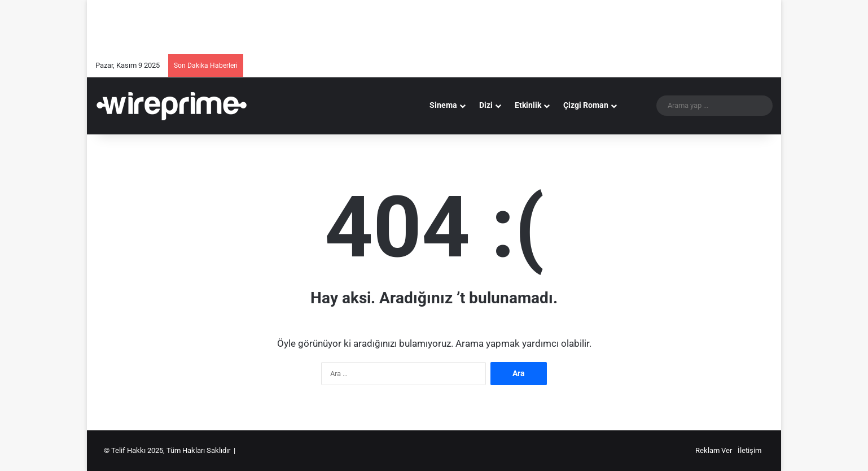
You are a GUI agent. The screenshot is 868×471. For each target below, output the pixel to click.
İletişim (749, 450)
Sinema (443, 105)
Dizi (486, 105)
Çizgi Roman (586, 105)
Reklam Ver (714, 450)
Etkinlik (528, 105)
